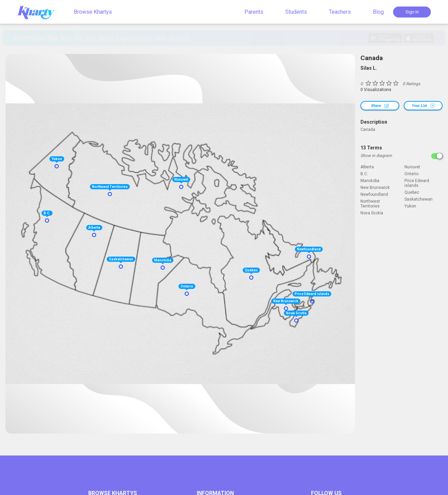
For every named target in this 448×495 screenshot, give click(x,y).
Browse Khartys (93, 12)
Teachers (340, 12)
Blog (378, 12)
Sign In (412, 12)
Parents (254, 12)
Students (296, 12)
